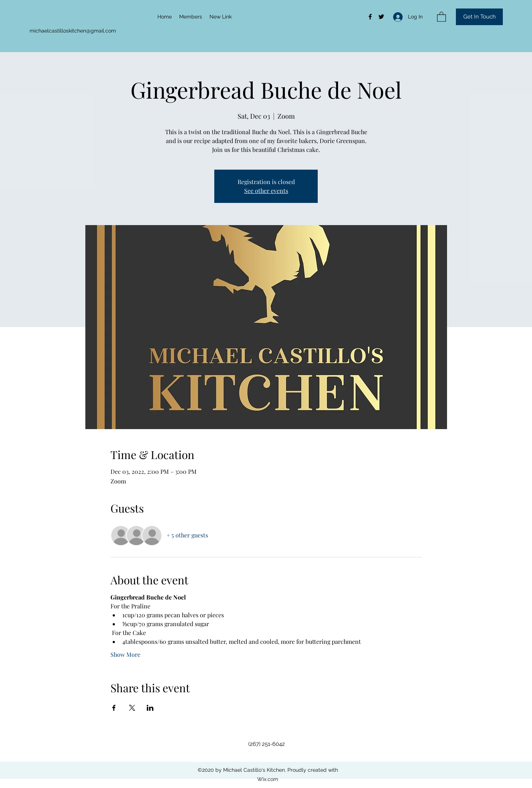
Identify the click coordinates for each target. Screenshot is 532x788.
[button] (441, 16)
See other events (266, 191)
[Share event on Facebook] (114, 708)
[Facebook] (370, 17)
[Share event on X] (132, 708)
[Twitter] (381, 17)
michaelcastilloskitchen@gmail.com (73, 31)
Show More (125, 654)
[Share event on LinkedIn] (150, 708)
